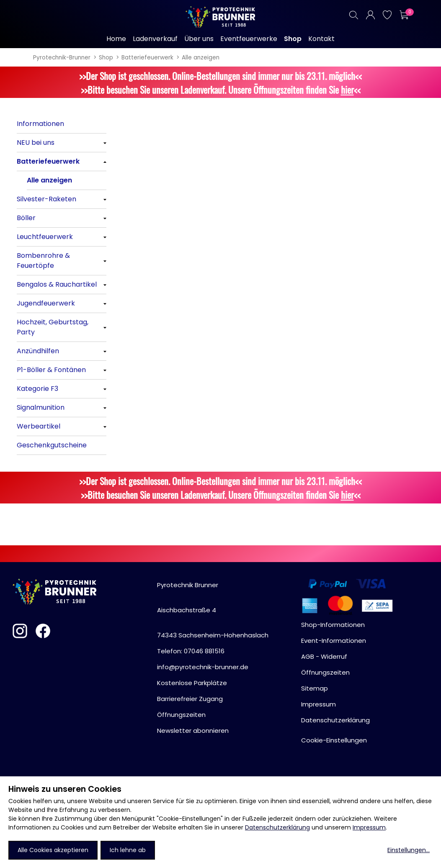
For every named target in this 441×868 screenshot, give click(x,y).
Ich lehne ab (128, 850)
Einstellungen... (409, 850)
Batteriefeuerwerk (147, 58)
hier (347, 89)
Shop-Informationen (333, 625)
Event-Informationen (334, 641)
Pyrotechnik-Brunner (62, 58)
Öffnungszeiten (181, 715)
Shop (106, 58)
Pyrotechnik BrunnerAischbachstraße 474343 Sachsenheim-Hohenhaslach (213, 610)
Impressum (369, 827)
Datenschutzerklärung (277, 827)
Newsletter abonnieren (193, 731)
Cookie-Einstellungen (334, 740)
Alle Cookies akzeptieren (53, 850)
